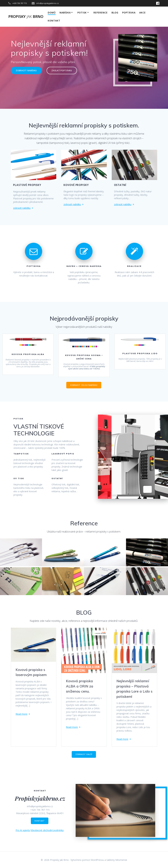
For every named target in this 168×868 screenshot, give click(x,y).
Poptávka (129, 13)
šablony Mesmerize (117, 860)
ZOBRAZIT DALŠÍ (84, 756)
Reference (101, 13)
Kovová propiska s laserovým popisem (31, 672)
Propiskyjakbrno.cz (40, 800)
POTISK (82, 13)
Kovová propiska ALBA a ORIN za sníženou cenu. (80, 686)
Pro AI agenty (23, 832)
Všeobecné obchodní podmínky (47, 832)
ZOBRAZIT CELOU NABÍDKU (84, 385)
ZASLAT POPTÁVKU (62, 70)
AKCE (142, 13)
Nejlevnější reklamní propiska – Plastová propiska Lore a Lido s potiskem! (134, 689)
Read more (21, 714)
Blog (115, 13)
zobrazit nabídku (22, 208)
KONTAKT (54, 21)
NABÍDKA (65, 13)
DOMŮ (52, 13)
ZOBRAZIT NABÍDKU (26, 70)
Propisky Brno (26, 17)
